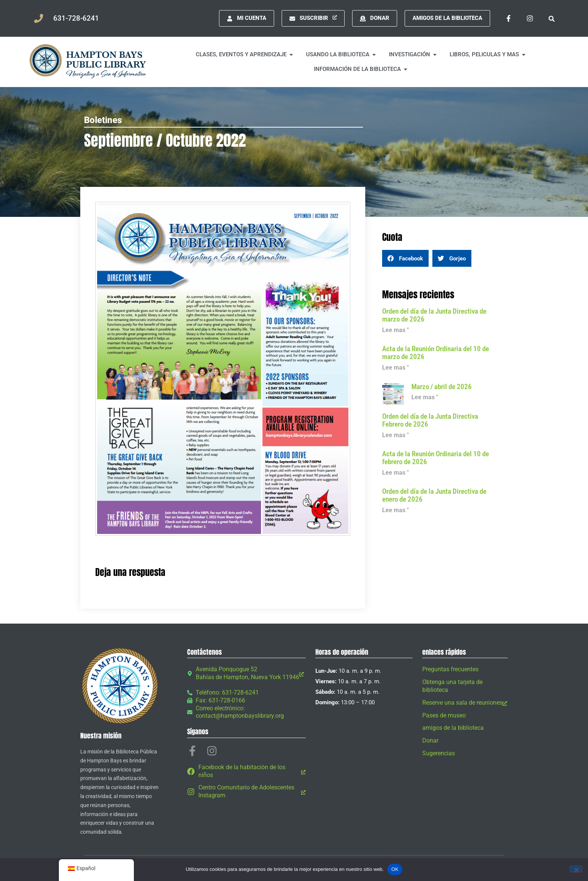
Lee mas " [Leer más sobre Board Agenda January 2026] (395, 510)
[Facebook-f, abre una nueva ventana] (508, 18)
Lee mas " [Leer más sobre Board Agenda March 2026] (395, 330)
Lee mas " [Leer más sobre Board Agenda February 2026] (395, 435)
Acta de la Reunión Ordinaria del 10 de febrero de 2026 (436, 458)
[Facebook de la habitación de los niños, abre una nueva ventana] (246, 771)
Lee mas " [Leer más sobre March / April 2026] (425, 397)
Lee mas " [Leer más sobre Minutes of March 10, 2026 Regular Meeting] (395, 368)
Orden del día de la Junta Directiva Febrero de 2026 (430, 420)
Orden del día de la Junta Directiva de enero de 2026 (434, 495)
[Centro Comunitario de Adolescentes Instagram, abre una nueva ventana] (246, 792)
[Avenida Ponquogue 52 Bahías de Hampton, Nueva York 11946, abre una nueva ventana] (246, 674)
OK (395, 869)
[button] (551, 18)
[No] (576, 869)
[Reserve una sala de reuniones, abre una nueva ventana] (465, 703)
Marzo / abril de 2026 (442, 387)
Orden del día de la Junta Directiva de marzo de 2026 (434, 315)
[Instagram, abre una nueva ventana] (530, 18)
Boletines (103, 120)
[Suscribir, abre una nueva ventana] (313, 18)
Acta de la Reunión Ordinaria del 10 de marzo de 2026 (436, 353)
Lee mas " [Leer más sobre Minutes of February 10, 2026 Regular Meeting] (395, 473)
